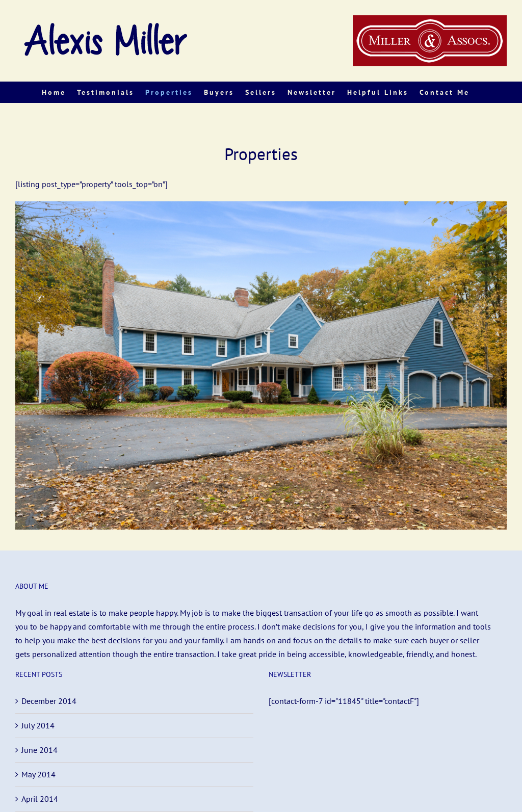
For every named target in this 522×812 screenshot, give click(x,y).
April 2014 (40, 799)
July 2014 (38, 725)
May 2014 (38, 774)
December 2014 (49, 701)
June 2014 (40, 750)
